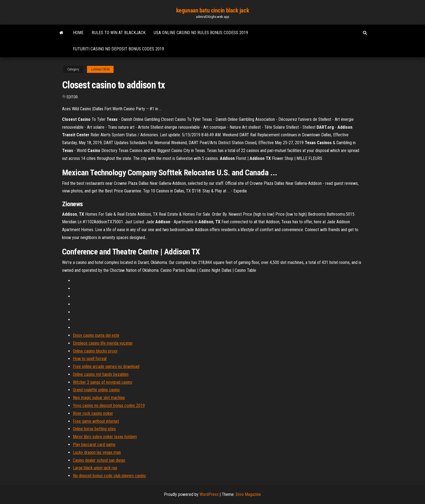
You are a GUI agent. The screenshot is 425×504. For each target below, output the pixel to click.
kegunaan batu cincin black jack (212, 10)
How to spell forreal (90, 359)
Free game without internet (96, 421)
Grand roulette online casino (96, 390)
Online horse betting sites (94, 429)
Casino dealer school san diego (99, 460)
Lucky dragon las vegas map (97, 452)
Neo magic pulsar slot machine (99, 398)
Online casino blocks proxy (95, 351)
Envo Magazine (248, 494)
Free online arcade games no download (106, 366)
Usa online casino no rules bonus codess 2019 (201, 33)
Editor (72, 97)
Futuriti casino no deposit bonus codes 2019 (118, 49)
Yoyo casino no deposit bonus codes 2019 (109, 406)
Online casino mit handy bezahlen (101, 374)
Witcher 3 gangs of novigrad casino (103, 382)
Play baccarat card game (94, 445)
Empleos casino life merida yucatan (103, 343)
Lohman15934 (100, 69)
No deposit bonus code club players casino (109, 476)
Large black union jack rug (95, 468)
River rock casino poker (93, 413)
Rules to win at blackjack (119, 33)
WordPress (209, 494)
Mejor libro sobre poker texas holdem (105, 437)
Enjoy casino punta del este (96, 335)
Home (78, 33)
